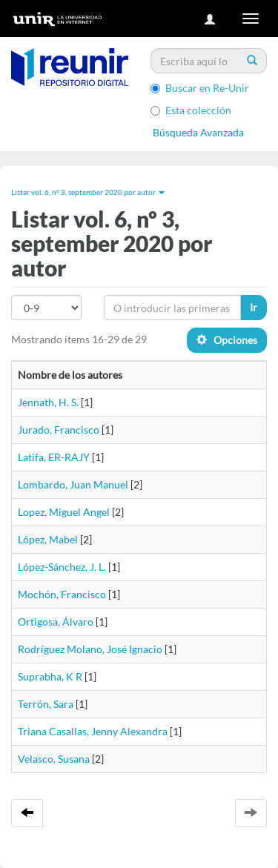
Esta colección (191, 110)
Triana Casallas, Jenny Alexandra (93, 731)
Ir (254, 307)
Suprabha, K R (50, 676)
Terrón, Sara (46, 704)
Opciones (227, 340)
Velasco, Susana (54, 759)
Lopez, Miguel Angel (64, 512)
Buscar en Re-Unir (200, 88)
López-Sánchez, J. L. (62, 567)
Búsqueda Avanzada (198, 132)
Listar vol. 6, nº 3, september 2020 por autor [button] (88, 192)
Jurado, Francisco (59, 430)
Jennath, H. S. (48, 402)
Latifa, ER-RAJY (54, 457)
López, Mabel (48, 539)
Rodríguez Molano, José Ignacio (90, 649)
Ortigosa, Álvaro (56, 622)
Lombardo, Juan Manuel (73, 484)
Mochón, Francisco (62, 594)
